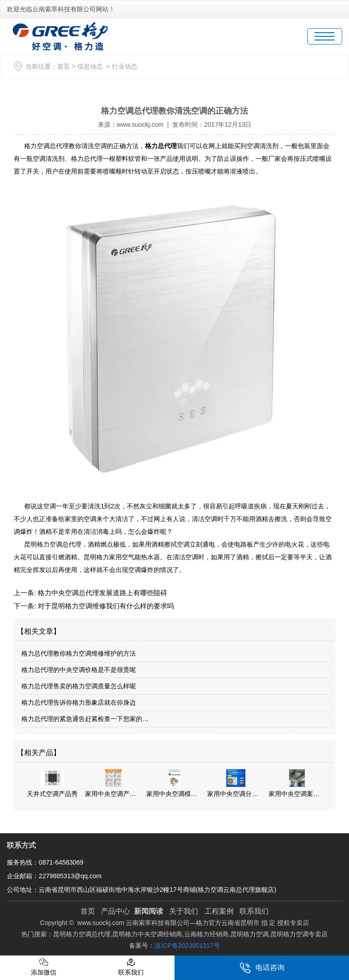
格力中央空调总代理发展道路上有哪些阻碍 (102, 593)
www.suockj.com (140, 124)
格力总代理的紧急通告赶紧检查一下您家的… (85, 719)
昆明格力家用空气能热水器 (122, 557)
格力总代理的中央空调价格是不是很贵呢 (79, 670)
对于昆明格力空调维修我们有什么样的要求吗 (105, 606)
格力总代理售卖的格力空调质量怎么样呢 (79, 686)
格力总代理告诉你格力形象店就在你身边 (79, 702)
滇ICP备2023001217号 (187, 945)
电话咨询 (262, 968)
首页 (64, 66)
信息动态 (90, 66)
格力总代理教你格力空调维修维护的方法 (79, 653)
